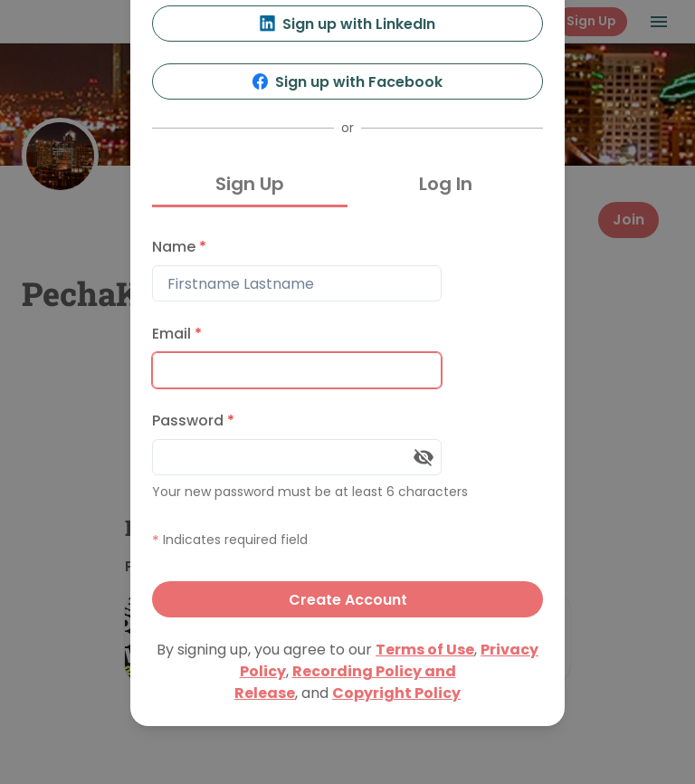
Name (179, 247)
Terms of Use (425, 650)
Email (177, 334)
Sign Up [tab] (250, 184)
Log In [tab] (446, 184)
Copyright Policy (396, 693)
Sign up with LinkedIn (348, 24)
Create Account (348, 600)
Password (193, 421)
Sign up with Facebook (348, 82)
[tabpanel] (347, 423)
